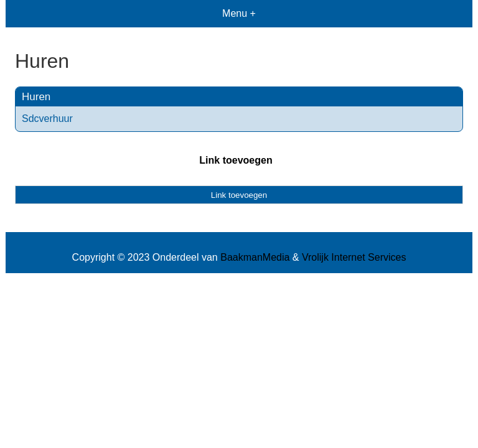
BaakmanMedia (255, 257)
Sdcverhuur (47, 119)
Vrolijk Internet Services (354, 257)
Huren (36, 97)
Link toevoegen (236, 160)
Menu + (239, 13)
